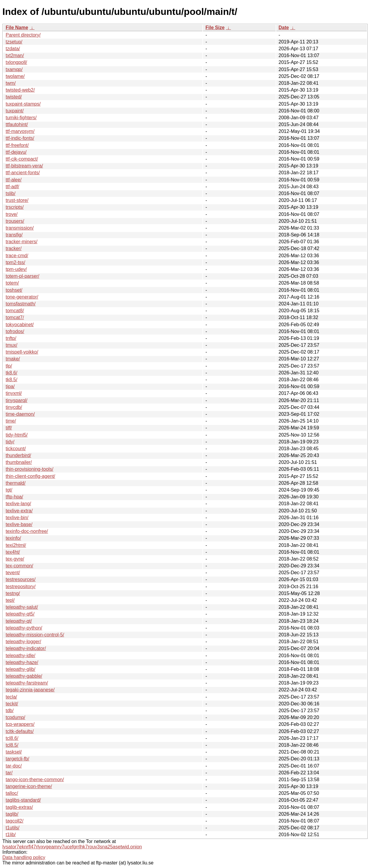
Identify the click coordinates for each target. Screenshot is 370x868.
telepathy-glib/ (21, 669)
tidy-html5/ (17, 435)
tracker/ (14, 248)
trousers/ (15, 221)
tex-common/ (19, 566)
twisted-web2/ (20, 90)
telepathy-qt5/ (20, 614)
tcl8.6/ (12, 738)
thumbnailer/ (19, 462)
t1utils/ (13, 828)
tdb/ (10, 711)
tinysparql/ (17, 400)
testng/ (13, 593)
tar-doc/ (14, 766)
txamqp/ (14, 69)
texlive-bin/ (17, 518)
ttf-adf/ (12, 187)
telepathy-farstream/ (27, 683)
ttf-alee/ (14, 180)
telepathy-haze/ (22, 662)
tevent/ (13, 573)
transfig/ (14, 235)
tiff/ (9, 428)
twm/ (11, 83)
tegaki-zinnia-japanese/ (30, 690)
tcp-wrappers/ (20, 724)
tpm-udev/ (16, 269)
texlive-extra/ (19, 511)
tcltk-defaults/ (20, 731)
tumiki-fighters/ (21, 118)
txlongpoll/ (16, 62)
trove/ (12, 214)
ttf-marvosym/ (20, 131)
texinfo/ (13, 538)
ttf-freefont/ (17, 145)
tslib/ (11, 193)
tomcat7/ (15, 317)
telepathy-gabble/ (24, 676)
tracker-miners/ (22, 242)
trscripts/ (15, 207)
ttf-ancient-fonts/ (23, 173)
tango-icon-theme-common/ (35, 780)
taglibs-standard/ (23, 800)
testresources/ (21, 579)
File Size (215, 28)
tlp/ (9, 366)
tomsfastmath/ (21, 304)
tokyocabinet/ (20, 325)
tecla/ (11, 697)
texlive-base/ (19, 524)
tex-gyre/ (15, 559)
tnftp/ (11, 338)
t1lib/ (11, 835)
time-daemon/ (20, 414)
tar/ (9, 773)
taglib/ (12, 814)
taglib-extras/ (19, 807)
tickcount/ (16, 449)
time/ (11, 421)
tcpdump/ (15, 717)
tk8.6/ (11, 373)
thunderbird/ (18, 455)
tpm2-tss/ (15, 262)
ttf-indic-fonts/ (20, 138)
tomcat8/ (15, 311)
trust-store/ (17, 200)
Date (284, 28)
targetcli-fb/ (17, 759)
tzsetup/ (14, 42)
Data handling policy (24, 857)
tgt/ (9, 490)
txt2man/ (15, 55)
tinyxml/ (14, 393)
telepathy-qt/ (19, 621)
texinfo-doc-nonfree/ (27, 531)
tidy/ (10, 442)
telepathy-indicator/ (26, 648)
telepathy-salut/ (22, 607)
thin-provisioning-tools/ (29, 469)
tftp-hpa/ (14, 497)
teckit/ (12, 704)
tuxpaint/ (15, 111)
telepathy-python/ (24, 628)
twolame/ (15, 76)
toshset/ (14, 290)
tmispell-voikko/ (22, 352)
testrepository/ (21, 587)
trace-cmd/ (17, 256)
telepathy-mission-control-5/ (35, 635)
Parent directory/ (23, 35)
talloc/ (12, 793)
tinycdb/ (14, 407)
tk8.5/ (11, 380)
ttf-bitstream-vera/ (24, 166)
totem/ (12, 283)
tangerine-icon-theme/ (29, 786)
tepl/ (10, 600)
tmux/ (11, 345)
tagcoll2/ (15, 821)
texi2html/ (16, 545)
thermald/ (16, 483)
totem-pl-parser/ (22, 276)
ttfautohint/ (17, 124)
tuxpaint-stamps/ (23, 104)
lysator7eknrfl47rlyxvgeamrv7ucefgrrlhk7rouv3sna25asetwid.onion (72, 847)
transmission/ (20, 228)
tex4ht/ (13, 552)
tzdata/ (13, 49)
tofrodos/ (15, 331)
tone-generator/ (22, 297)
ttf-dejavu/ (16, 152)
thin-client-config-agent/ (30, 476)
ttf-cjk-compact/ (22, 159)
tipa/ (10, 386)
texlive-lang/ (18, 504)
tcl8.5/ (12, 745)
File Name (17, 28)
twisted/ (14, 97)
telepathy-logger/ (23, 642)
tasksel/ (14, 752)
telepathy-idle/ (21, 656)
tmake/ (13, 359)
